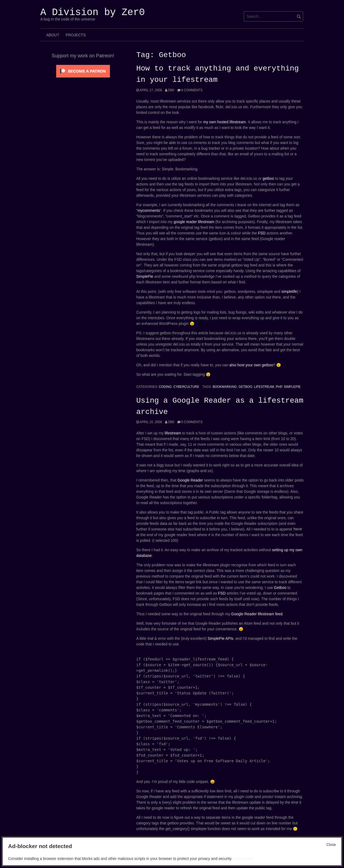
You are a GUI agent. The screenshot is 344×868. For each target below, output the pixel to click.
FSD (262, 233)
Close (331, 845)
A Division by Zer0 (93, 13)
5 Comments (192, 422)
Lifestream (264, 387)
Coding (165, 387)
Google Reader (190, 480)
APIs (229, 638)
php (279, 387)
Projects (76, 35)
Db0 (171, 90)
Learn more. (243, 859)
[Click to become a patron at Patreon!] (83, 71)
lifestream (173, 433)
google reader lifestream (194, 222)
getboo (268, 178)
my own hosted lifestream (225, 122)
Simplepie (292, 387)
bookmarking (225, 387)
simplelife (289, 291)
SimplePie (145, 276)
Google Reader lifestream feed (257, 614)
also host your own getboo (251, 365)
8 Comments (192, 90)
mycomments (149, 210)
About (53, 35)
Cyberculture (186, 387)
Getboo (246, 387)
